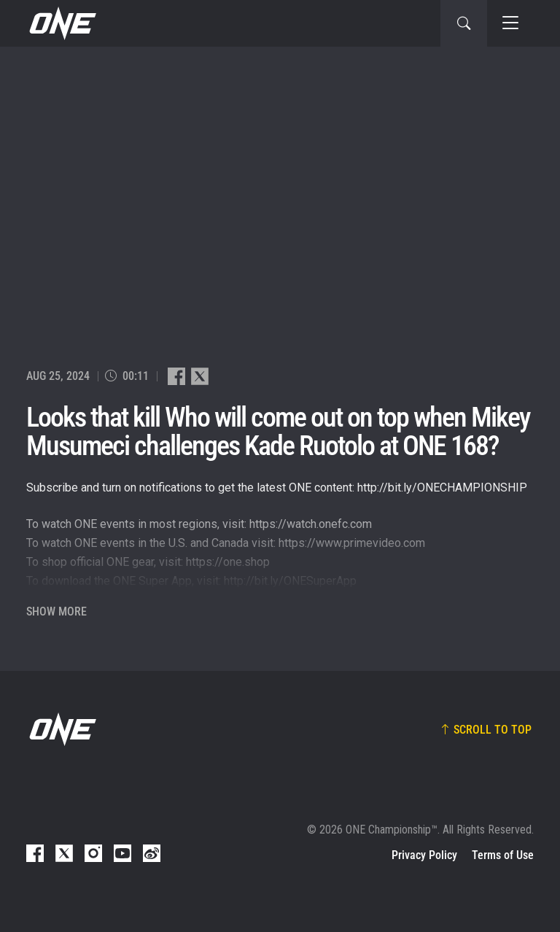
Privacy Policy (424, 855)
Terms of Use (503, 855)
